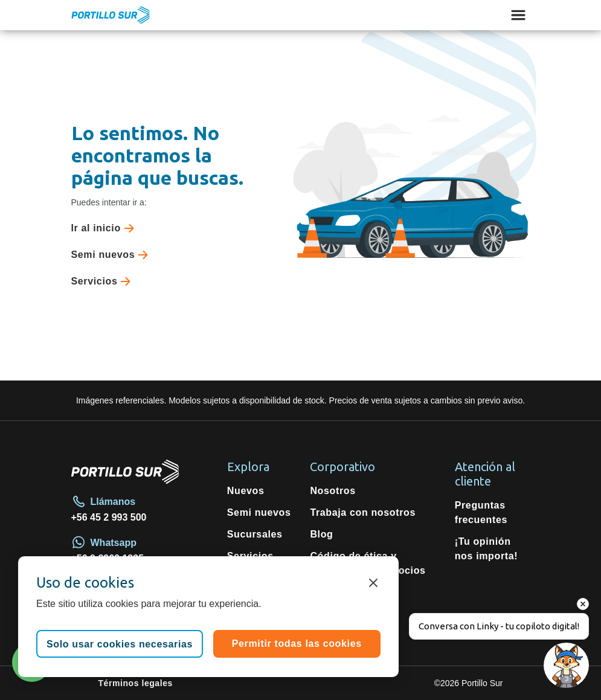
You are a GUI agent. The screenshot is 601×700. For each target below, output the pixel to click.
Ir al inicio (105, 228)
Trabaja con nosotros (363, 512)
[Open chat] (566, 665)
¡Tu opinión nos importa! (487, 549)
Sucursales (255, 534)
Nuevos (246, 491)
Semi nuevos (112, 255)
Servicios (104, 281)
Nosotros (333, 491)
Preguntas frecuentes (481, 512)
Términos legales (136, 683)
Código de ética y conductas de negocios (368, 563)
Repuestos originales (254, 585)
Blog (321, 534)
